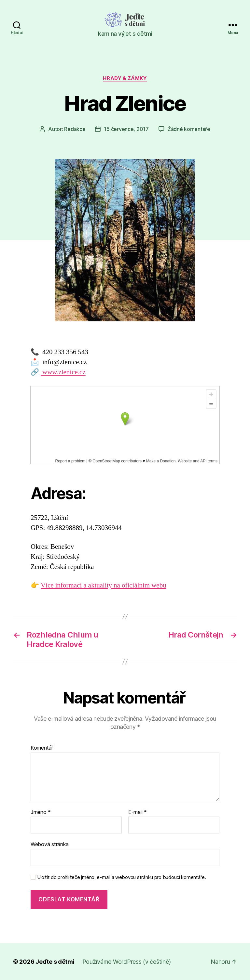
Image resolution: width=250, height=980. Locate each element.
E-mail (138, 812)
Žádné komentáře (189, 129)
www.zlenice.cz (63, 372)
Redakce (75, 129)
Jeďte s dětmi (55, 962)
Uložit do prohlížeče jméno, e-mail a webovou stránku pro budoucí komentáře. (122, 877)
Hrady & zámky (125, 78)
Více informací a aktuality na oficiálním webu (104, 585)
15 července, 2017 (126, 129)
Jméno (41, 812)
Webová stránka (50, 844)
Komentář (42, 748)
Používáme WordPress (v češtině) (127, 962)
